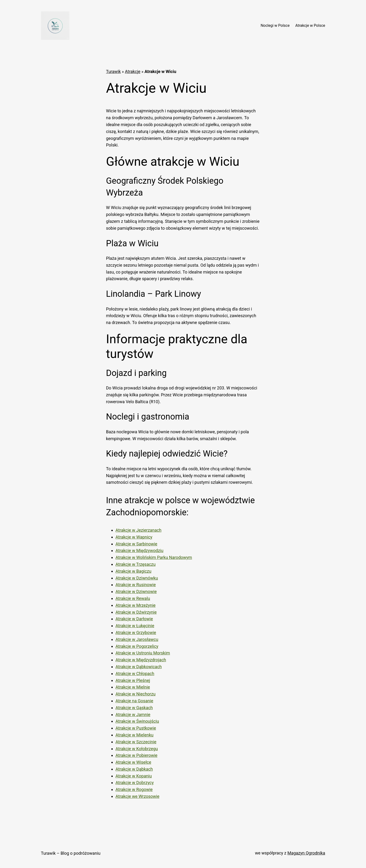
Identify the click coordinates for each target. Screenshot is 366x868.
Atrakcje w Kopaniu (134, 776)
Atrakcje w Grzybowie (136, 633)
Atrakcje (133, 71)
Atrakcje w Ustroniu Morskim (143, 653)
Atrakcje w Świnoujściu (137, 721)
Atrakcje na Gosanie (134, 701)
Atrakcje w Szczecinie (136, 742)
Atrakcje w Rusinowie (136, 585)
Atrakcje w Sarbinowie (136, 544)
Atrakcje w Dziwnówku (137, 578)
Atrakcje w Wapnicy (134, 537)
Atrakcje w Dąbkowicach (139, 667)
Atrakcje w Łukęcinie (135, 626)
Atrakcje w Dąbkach (134, 769)
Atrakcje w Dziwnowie (136, 592)
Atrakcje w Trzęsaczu (136, 564)
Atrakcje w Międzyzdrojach (141, 660)
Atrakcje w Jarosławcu (137, 639)
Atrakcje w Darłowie (134, 619)
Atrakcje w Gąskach (134, 708)
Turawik (113, 71)
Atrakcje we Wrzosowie (138, 796)
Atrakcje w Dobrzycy (135, 783)
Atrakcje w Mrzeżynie (136, 605)
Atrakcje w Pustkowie (136, 728)
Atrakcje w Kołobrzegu (137, 749)
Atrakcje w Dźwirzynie (136, 612)
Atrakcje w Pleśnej (133, 680)
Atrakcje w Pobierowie (137, 755)
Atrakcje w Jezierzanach (139, 530)
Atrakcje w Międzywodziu (140, 550)
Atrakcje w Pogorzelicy (137, 646)
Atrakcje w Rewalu (133, 598)
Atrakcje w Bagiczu (133, 571)
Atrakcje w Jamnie (133, 715)
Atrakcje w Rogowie (134, 789)
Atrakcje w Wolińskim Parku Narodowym (154, 557)
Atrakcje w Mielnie (133, 687)
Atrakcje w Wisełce (133, 762)
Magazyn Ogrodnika (306, 853)
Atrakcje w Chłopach (135, 674)
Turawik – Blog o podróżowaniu (71, 853)
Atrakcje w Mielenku (135, 735)
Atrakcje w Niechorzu (136, 694)
